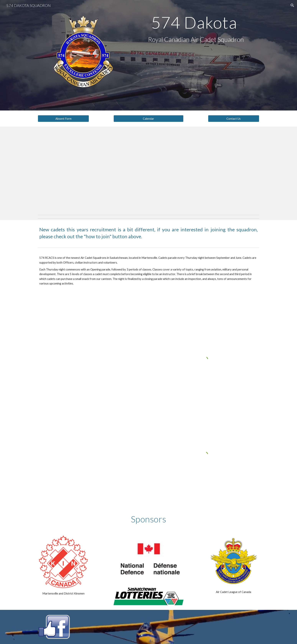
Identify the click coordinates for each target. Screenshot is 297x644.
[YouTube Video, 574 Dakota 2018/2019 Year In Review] (92, 331)
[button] (292, 5)
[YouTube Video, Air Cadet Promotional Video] (148, 170)
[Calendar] (148, 119)
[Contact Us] (234, 119)
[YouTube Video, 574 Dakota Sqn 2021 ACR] (92, 470)
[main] (196, 22)
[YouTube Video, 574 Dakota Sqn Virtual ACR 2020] (92, 400)
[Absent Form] (63, 119)
